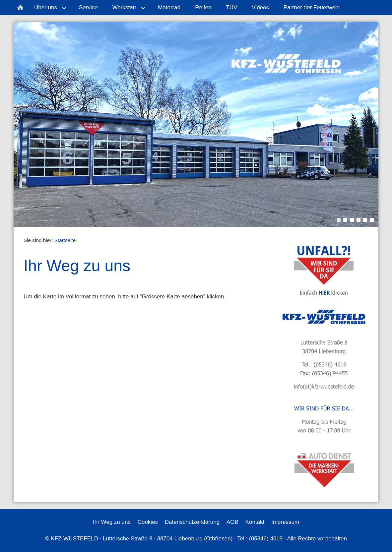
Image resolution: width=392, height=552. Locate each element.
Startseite (65, 240)
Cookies (148, 522)
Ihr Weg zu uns (112, 522)
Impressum (285, 522)
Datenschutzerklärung (192, 522)
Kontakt (255, 522)
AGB (232, 522)
